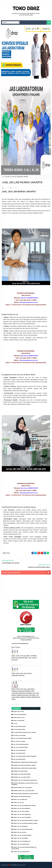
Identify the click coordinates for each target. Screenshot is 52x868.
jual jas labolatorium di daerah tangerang (25, 756)
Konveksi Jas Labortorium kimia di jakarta (24, 765)
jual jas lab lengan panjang (21, 744)
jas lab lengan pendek (19, 729)
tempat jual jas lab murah (20, 826)
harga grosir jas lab (19, 718)
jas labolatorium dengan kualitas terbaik (24, 732)
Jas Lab (15, 724)
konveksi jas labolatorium (20, 771)
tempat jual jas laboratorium (21, 852)
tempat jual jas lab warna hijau (22, 841)
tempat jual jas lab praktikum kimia (23, 829)
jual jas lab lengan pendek (20, 747)
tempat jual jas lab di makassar (22, 814)
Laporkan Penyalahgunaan (20, 643)
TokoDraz (14, 865)
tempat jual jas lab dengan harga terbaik (24, 806)
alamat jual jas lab (18, 712)
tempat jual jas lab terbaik (20, 838)
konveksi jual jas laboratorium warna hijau (25, 780)
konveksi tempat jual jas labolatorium (24, 791)
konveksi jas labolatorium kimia (22, 774)
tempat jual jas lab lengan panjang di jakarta (26, 820)
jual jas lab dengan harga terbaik (22, 738)
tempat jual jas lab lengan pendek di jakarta (25, 823)
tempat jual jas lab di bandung (22, 809)
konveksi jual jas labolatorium (22, 777)
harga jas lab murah (19, 721)
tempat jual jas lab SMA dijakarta (22, 835)
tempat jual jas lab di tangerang (22, 817)
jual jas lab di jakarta (19, 741)
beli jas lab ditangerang (20, 715)
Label (16, 708)
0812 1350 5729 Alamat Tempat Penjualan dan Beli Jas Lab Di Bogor (24, 658)
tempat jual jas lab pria (20, 832)
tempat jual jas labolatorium (21, 844)
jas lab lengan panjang (19, 727)
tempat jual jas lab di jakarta (21, 812)
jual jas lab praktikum (19, 750)
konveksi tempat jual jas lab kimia (22, 788)
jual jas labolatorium (19, 753)
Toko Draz (26, 8)
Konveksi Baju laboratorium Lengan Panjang (25, 762)
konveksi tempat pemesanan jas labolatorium (25, 794)
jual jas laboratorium (19, 759)
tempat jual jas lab (18, 803)
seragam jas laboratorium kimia (22, 797)
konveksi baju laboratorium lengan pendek (25, 768)
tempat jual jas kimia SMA (20, 800)
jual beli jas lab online (19, 735)
